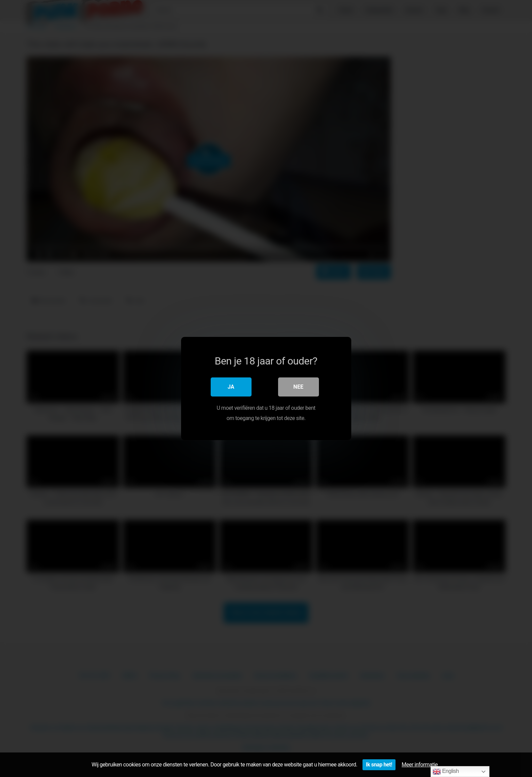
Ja (231, 387)
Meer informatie (420, 765)
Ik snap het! (379, 765)
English (446, 772)
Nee (298, 387)
